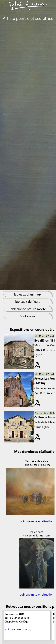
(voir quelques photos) (18, 629)
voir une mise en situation (37, 521)
